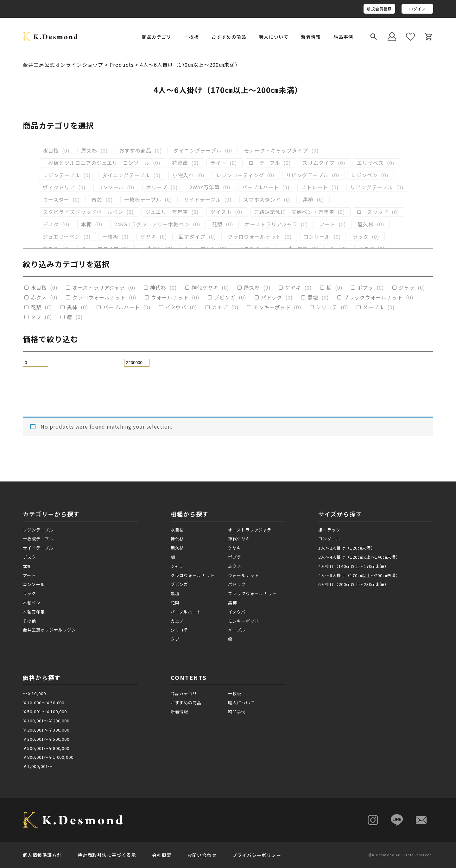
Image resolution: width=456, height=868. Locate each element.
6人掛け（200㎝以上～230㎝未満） (354, 584)
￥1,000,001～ (38, 766)
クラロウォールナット (255, 237)
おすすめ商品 (136, 151)
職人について (274, 37)
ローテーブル (265, 163)
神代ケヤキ (205, 288)
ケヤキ (148, 237)
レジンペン (364, 175)
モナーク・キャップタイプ (276, 151)
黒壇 (313, 297)
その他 (29, 621)
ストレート (315, 187)
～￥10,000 (34, 693)
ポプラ (365, 288)
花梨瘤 (180, 163)
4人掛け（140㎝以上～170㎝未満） (354, 566)
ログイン (418, 9)
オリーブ (157, 187)
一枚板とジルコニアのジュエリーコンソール (96, 163)
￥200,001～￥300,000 (46, 730)
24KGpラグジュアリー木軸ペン (152, 224)
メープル (374, 307)
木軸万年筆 (34, 612)
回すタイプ (192, 237)
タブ (36, 317)
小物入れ (183, 175)
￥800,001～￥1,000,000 (48, 757)
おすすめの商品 (229, 37)
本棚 (86, 224)
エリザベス (370, 163)
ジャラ (407, 288)
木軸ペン (32, 603)
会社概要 (162, 855)
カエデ (220, 307)
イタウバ (176, 307)
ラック (361, 237)
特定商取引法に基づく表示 (107, 855)
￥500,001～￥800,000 (46, 748)
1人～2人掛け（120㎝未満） (347, 548)
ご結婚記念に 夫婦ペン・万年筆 (294, 212)
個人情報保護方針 (42, 855)
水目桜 (51, 151)
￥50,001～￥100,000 (45, 711)
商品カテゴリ (184, 693)
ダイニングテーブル (198, 151)
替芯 (97, 200)
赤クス (39, 297)
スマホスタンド (262, 200)
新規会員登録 (379, 9)
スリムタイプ (319, 163)
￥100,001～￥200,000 (46, 721)
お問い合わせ (202, 855)
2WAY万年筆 (205, 187)
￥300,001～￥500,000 (46, 739)
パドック (272, 297)
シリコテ (327, 307)
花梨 (217, 224)
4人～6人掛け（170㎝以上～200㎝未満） (359, 575)
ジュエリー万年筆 (167, 212)
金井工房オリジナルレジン (49, 630)
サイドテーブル (202, 200)
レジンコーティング (240, 175)
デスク (51, 224)
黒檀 (308, 200)
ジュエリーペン (61, 237)
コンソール (111, 187)
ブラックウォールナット (373, 297)
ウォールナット (170, 297)
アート (327, 224)
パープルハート (261, 187)
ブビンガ (225, 297)
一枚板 (110, 237)
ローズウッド (373, 212)
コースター (56, 200)
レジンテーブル (61, 175)
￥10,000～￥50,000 (44, 703)
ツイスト (221, 212)
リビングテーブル (307, 175)
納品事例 (344, 37)
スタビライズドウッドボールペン (83, 212)
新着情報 (311, 37)
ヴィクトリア (59, 187)
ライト (218, 163)
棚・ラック (329, 530)
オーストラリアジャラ (271, 224)
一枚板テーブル (143, 200)
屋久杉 (89, 151)
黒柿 (72, 307)
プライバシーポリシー (257, 855)
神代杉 (158, 288)
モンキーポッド (272, 307)
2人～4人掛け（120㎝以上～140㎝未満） (359, 557)
